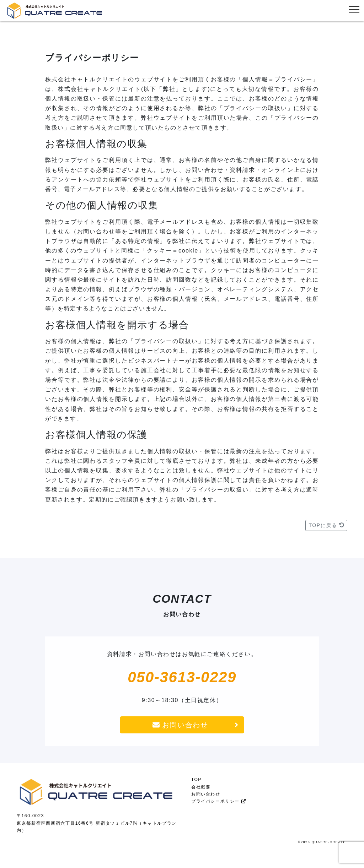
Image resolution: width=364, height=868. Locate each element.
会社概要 (201, 787)
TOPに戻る (326, 525)
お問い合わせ (195, 725)
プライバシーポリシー (218, 801)
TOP (196, 780)
